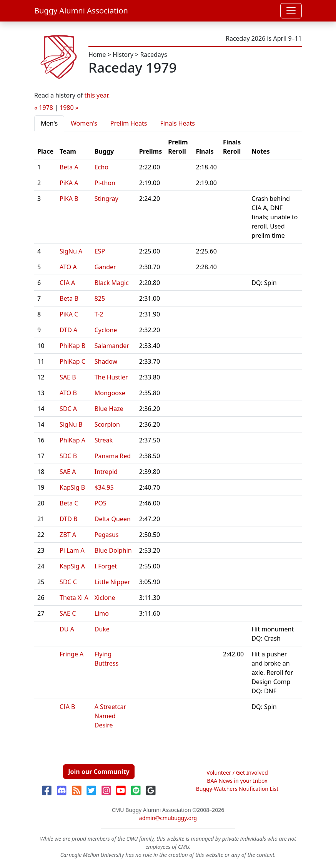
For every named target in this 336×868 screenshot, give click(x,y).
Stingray (106, 199)
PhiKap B (72, 346)
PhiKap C (72, 361)
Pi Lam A (72, 550)
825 (100, 298)
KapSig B (72, 487)
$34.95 (104, 487)
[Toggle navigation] (291, 11)
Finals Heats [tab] (177, 123)
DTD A (68, 330)
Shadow (106, 361)
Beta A (69, 167)
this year (96, 95)
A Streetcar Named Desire (110, 716)
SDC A (68, 409)
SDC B (68, 456)
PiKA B (69, 199)
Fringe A (72, 654)
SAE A (68, 472)
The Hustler (111, 377)
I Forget (106, 566)
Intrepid (106, 472)
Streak (104, 440)
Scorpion (107, 424)
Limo (102, 613)
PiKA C (69, 314)
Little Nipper (112, 582)
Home (97, 55)
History (123, 55)
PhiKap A (72, 440)
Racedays (153, 55)
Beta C (69, 503)
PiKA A (69, 183)
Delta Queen (113, 519)
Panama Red (113, 456)
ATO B (68, 393)
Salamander (112, 346)
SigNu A (71, 251)
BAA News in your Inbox (237, 781)
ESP (100, 251)
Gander (105, 267)
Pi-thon (105, 183)
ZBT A (68, 535)
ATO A (68, 267)
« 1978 (44, 108)
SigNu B (71, 424)
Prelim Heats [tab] (129, 123)
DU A (67, 629)
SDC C (68, 582)
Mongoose (110, 393)
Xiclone (105, 598)
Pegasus (107, 535)
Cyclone (106, 330)
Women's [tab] (84, 123)
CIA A (67, 283)
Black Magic (112, 283)
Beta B (69, 298)
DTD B (68, 519)
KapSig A (72, 566)
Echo (101, 167)
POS (101, 503)
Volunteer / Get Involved (237, 773)
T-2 (99, 314)
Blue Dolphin (113, 550)
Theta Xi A (74, 598)
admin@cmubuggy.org (168, 818)
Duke (102, 629)
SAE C (68, 613)
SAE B (68, 377)
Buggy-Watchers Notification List (237, 789)
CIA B (67, 707)
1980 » (69, 108)
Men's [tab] (49, 123)
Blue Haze (109, 409)
